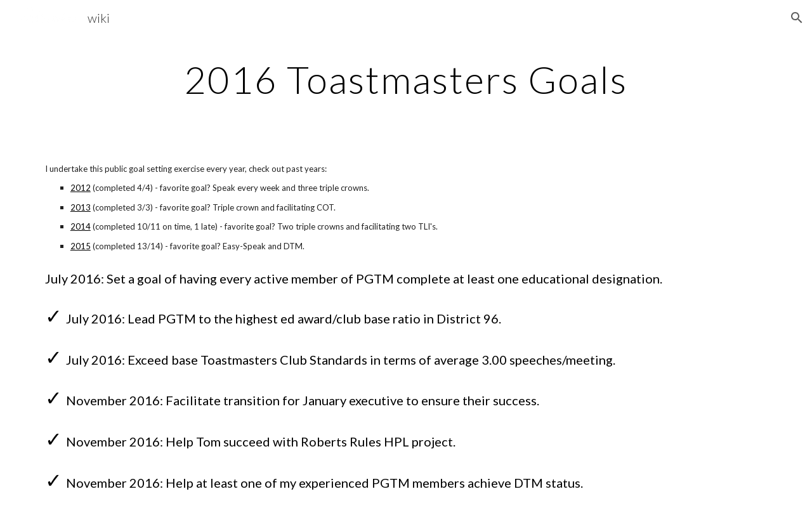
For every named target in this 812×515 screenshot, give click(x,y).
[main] (406, 79)
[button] (797, 18)
